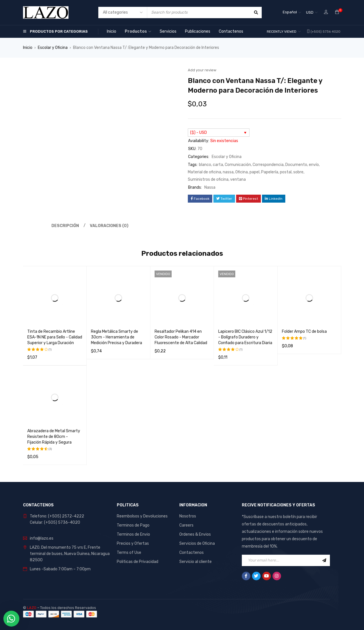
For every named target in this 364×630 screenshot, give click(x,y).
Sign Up (324, 560)
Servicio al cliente (195, 562)
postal (286, 172)
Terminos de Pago (133, 525)
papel (254, 172)
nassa (228, 172)
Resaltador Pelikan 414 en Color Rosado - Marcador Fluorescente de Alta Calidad (181, 337)
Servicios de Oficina (197, 543)
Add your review (202, 70)
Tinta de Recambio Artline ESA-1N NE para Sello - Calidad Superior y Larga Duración (55, 337)
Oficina (242, 172)
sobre (298, 172)
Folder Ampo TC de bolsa (304, 331)
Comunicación (238, 165)
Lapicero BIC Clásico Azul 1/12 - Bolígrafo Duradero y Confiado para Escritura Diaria (245, 337)
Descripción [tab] (65, 226)
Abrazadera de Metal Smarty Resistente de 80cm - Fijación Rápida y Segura (54, 437)
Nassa (210, 187)
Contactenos (192, 553)
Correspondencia (268, 165)
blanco (205, 165)
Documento (296, 165)
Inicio (28, 48)
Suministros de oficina (208, 179)
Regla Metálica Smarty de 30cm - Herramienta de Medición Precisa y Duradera (117, 337)
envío (314, 165)
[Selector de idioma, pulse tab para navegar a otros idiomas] (292, 13)
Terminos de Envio (133, 534)
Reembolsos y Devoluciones (142, 516)
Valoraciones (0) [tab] (109, 226)
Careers (186, 525)
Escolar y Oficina (53, 48)
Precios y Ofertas (133, 543)
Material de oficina (204, 172)
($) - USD (198, 133)
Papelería (270, 172)
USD (310, 12)
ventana (238, 179)
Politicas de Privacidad (138, 562)
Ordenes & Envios (195, 534)
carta (218, 165)
